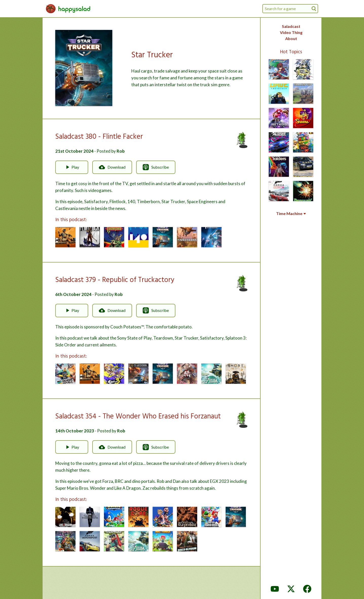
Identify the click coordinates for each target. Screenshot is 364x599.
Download (112, 167)
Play (72, 167)
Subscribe (156, 167)
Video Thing (291, 32)
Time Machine (291, 214)
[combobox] (290, 9)
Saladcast (291, 26)
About (291, 38)
